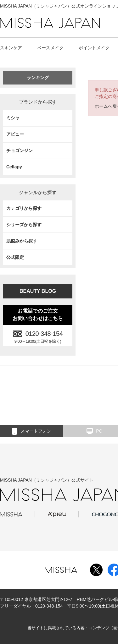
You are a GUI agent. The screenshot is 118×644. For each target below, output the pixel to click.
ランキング (38, 78)
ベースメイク (50, 48)
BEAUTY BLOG (38, 291)
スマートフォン (32, 431)
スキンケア (11, 48)
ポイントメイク (94, 48)
